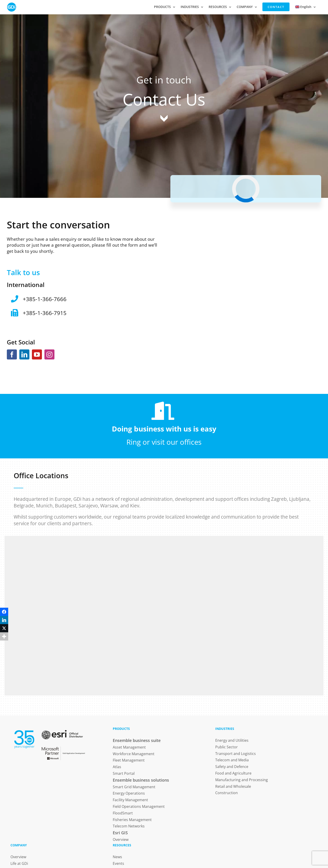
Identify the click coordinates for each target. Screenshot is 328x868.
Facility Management (130, 800)
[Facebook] (12, 354)
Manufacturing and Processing (242, 780)
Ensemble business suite (137, 740)
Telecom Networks (129, 826)
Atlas (117, 767)
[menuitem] (305, 7)
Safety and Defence (232, 767)
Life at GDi (19, 863)
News (117, 857)
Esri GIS (120, 833)
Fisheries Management (132, 820)
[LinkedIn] (24, 354)
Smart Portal (124, 773)
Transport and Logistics (236, 754)
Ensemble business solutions (141, 780)
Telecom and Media (232, 760)
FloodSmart (123, 813)
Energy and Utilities (232, 740)
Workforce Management (134, 754)
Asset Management (129, 747)
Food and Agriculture (233, 773)
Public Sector (227, 747)
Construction (227, 793)
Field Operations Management (139, 806)
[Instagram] (49, 354)
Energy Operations (129, 793)
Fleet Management (129, 760)
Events (118, 863)
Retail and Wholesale (233, 786)
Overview (121, 840)
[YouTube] (37, 354)
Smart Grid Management (134, 787)
